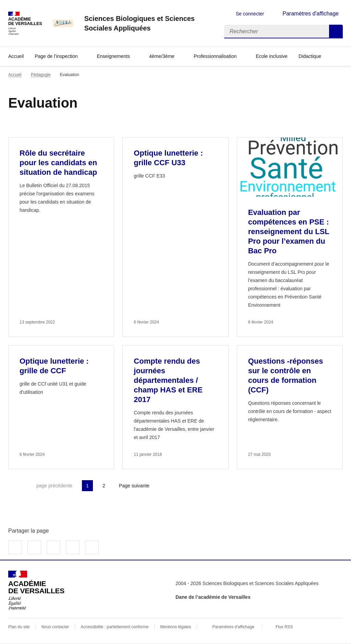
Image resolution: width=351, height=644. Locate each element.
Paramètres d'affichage (233, 627)
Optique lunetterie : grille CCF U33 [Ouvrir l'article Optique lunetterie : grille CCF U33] (168, 158)
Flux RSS (284, 627)
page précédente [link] (54, 486)
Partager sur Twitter (34, 547)
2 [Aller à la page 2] (104, 486)
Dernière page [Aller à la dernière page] (172, 486)
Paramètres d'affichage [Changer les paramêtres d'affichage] (311, 14)
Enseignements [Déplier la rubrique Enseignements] (113, 56)
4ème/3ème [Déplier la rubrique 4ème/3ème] (162, 56)
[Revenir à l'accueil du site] (36, 590)
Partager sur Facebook (15, 547)
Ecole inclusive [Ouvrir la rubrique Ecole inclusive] (272, 56)
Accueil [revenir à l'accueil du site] (16, 56)
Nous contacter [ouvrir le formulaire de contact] (55, 627)
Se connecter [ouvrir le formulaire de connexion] (250, 14)
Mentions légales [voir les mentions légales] (175, 627)
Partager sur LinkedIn (53, 547)
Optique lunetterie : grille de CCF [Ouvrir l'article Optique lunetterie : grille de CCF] (54, 366)
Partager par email (73, 547)
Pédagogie (41, 75)
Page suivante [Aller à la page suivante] (134, 486)
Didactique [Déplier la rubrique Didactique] (310, 56)
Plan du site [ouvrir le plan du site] (19, 627)
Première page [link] (14, 486)
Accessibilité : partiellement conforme (114, 627)
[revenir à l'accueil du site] (149, 23)
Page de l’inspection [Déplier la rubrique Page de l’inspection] (56, 56)
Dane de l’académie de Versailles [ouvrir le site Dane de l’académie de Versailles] (213, 597)
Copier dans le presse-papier (92, 547)
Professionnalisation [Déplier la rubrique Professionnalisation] (215, 56)
